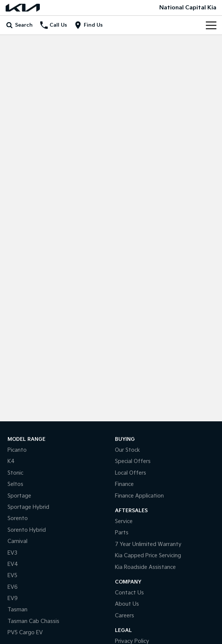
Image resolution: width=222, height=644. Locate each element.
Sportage (19, 496)
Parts (122, 533)
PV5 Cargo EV (25, 633)
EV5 (12, 575)
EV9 (13, 598)
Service (124, 521)
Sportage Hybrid (28, 507)
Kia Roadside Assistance (145, 567)
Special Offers (133, 461)
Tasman (17, 610)
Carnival (17, 541)
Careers (125, 616)
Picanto (17, 450)
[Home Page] (23, 8)
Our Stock (128, 450)
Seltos (15, 484)
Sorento (18, 518)
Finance (124, 484)
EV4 (13, 564)
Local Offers (131, 473)
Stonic (15, 473)
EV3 (12, 553)
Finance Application (139, 496)
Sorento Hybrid (27, 530)
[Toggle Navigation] (211, 25)
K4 (11, 461)
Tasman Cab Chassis (33, 621)
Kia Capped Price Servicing (148, 556)
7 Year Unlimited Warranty (148, 544)
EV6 (13, 587)
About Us (127, 604)
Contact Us (129, 593)
